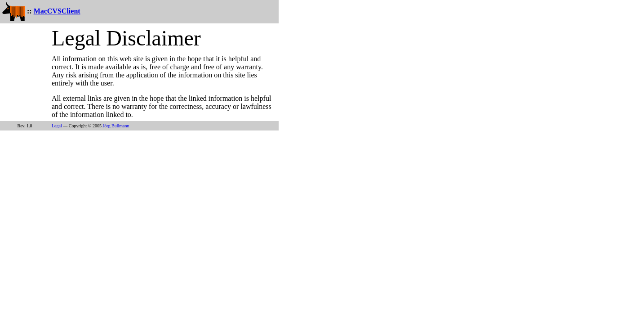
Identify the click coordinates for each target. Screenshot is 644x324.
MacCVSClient (57, 11)
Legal (57, 126)
